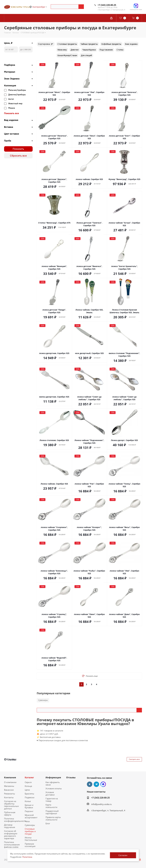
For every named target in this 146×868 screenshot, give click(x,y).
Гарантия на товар (52, 800)
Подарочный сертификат (52, 812)
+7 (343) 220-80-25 (107, 5)
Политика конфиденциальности (15, 820)
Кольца (28, 786)
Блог (48, 823)
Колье (28, 801)
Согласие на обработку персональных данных (11, 805)
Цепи (27, 790)
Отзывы (71, 777)
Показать (18, 149)
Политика (27, 857)
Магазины (9, 786)
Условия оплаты (54, 788)
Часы (27, 821)
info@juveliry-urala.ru (101, 804)
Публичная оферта (10, 814)
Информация (53, 777)
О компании (10, 782)
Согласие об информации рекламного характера (11, 835)
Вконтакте (90, 784)
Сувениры (43, 700)
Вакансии (9, 790)
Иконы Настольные (31, 839)
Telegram (96, 784)
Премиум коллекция (30, 845)
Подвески (30, 797)
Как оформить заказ (53, 783)
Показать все (11, 113)
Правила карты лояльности (53, 818)
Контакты (9, 797)
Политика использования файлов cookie (12, 845)
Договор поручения (10, 826)
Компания (10, 777)
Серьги (28, 782)
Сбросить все (18, 156)
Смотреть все (134, 759)
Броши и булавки (29, 806)
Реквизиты (10, 794)
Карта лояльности (51, 806)
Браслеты (29, 794)
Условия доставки (50, 793)
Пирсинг (29, 811)
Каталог (29, 777)
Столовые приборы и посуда (30, 831)
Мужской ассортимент (31, 816)
